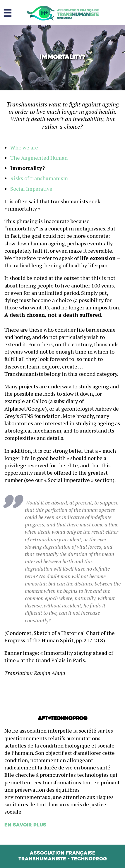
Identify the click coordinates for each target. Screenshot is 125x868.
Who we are (24, 147)
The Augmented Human (39, 158)
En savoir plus (25, 825)
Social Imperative (31, 189)
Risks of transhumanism (39, 178)
